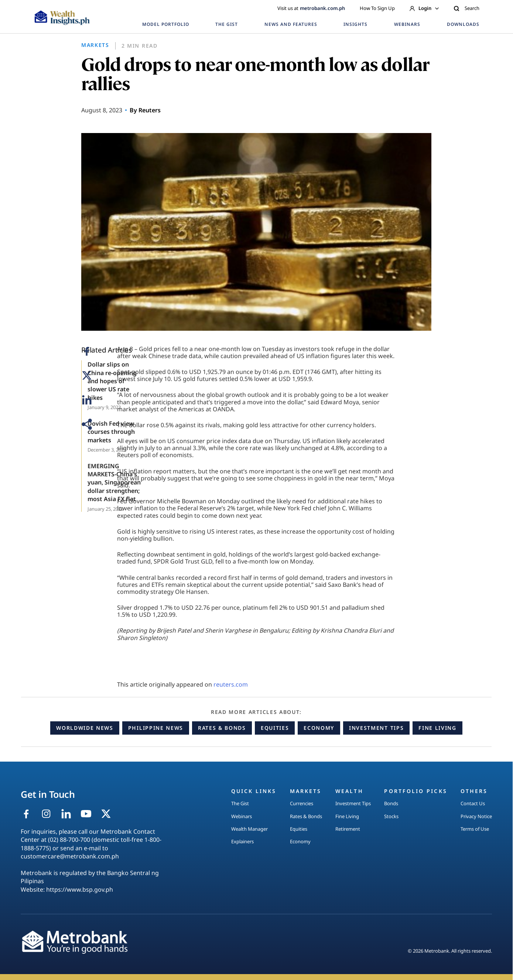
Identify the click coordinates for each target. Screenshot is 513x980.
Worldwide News (85, 728)
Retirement (348, 829)
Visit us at (311, 8)
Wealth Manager (249, 829)
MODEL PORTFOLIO (165, 24)
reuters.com (231, 684)
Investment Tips (376, 728)
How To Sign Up (377, 8)
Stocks (391, 816)
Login (424, 8)
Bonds (391, 803)
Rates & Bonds (222, 728)
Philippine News (156, 728)
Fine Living (437, 728)
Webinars (242, 816)
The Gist (240, 803)
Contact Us (473, 803)
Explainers (242, 841)
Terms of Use (475, 829)
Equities (275, 728)
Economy (319, 728)
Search (466, 8)
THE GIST (227, 24)
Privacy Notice (476, 816)
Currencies (302, 803)
